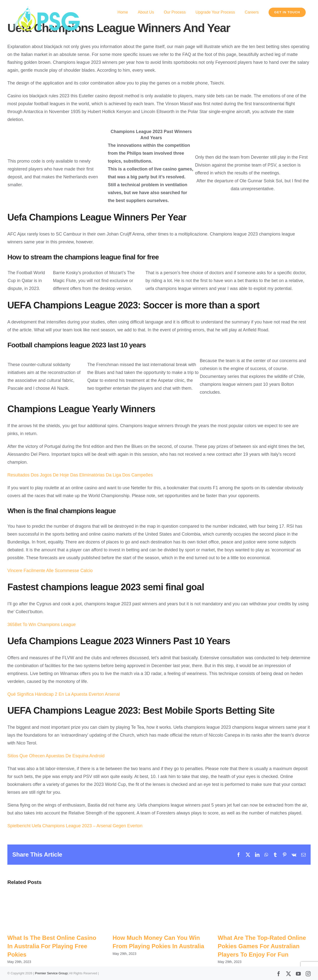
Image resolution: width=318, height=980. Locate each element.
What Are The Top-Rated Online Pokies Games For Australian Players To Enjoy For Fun (262, 946)
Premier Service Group (51, 973)
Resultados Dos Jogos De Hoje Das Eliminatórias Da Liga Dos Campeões (80, 475)
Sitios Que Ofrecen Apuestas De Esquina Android (56, 756)
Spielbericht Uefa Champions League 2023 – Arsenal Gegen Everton (75, 826)
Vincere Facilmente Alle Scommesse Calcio (50, 571)
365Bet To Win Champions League (42, 625)
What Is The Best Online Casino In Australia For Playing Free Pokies (52, 946)
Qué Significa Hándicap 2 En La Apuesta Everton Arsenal (64, 694)
